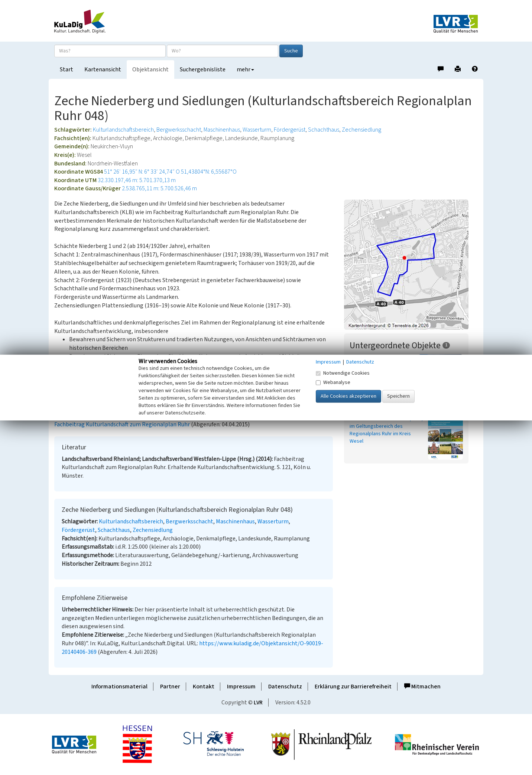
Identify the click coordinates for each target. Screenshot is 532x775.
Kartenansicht (103, 70)
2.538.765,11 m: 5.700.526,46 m (159, 188)
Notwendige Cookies (343, 373)
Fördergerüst (290, 130)
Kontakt (204, 687)
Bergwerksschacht (179, 130)
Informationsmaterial (119, 687)
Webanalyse (333, 382)
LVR (258, 703)
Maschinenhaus (222, 130)
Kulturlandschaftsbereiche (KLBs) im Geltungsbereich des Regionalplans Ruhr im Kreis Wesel (386, 430)
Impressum (241, 687)
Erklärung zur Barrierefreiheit (353, 687)
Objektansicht (150, 70)
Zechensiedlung (361, 130)
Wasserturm (257, 130)
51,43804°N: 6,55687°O (209, 172)
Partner (170, 687)
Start (66, 70)
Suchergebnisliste (203, 70)
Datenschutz (285, 687)
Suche (291, 51)
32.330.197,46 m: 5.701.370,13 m (137, 180)
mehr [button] (245, 70)
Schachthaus (324, 130)
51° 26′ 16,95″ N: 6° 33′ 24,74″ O (142, 172)
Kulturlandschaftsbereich (123, 130)
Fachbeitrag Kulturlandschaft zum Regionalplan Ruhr (122, 424)
